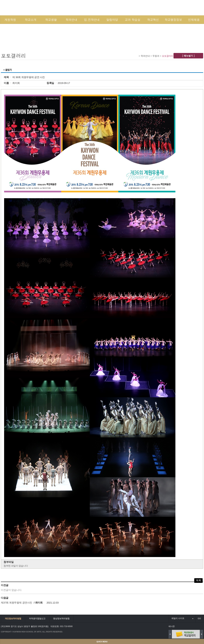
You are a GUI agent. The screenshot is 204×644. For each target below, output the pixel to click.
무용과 (156, 56)
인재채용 (194, 20)
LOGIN (155, 8)
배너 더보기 (202, 626)
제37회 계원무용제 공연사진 (17, 603)
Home (137, 56)
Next (202, 634)
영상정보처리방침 (61, 619)
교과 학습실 (133, 20)
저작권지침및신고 (37, 619)
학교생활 (51, 20)
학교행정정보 (173, 20)
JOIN (164, 8)
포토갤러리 (168, 56)
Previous (170, 634)
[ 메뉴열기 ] (188, 56)
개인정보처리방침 (13, 619)
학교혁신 (153, 20)
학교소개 (31, 20)
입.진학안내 (92, 20)
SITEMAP (175, 8)
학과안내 (71, 20)
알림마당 (112, 20)
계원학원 (10, 20)
